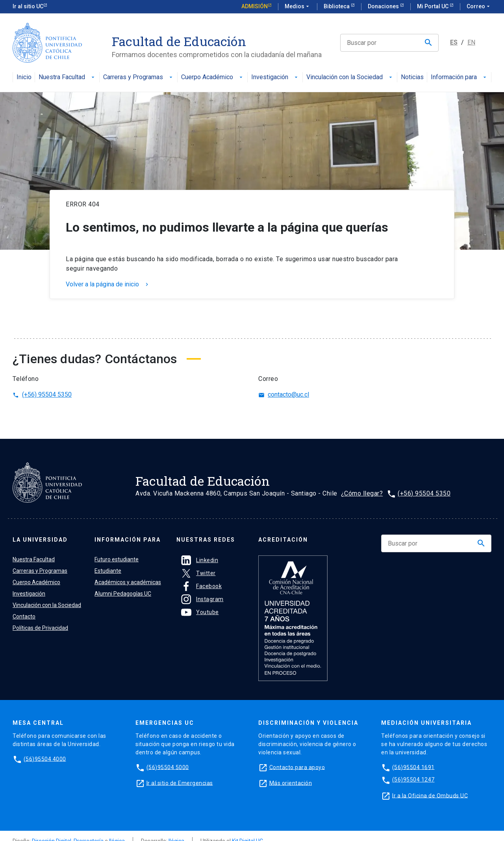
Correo (479, 7)
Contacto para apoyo (297, 767)
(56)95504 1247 (413, 780)
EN (471, 42)
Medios (298, 7)
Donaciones (384, 6)
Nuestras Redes (206, 540)
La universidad (40, 540)
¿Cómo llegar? (362, 493)
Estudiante (108, 571)
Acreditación (283, 540)
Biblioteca (337, 6)
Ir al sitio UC (28, 6)
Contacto (24, 616)
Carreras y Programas (139, 77)
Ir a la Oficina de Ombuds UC (430, 795)
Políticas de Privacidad (40, 628)
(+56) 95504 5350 (42, 395)
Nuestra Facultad (67, 77)
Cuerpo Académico (213, 77)
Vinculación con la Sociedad (350, 77)
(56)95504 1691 (413, 767)
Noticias (412, 77)
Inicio (24, 77)
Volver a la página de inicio (108, 284)
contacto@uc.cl (284, 395)
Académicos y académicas (128, 582)
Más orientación (291, 783)
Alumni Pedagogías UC (123, 594)
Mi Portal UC (433, 6)
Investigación (275, 77)
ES (454, 42)
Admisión (255, 6)
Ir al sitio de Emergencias (180, 783)
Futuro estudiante (117, 559)
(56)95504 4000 (45, 759)
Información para (459, 77)
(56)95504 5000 (168, 767)
